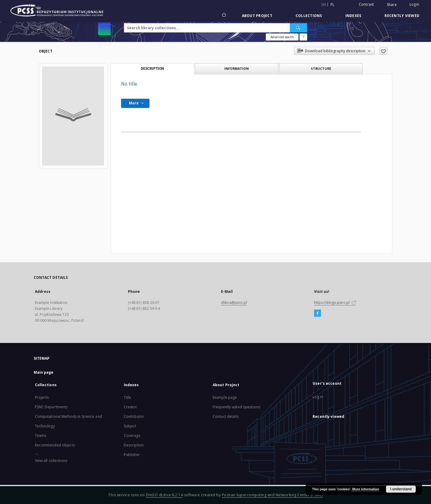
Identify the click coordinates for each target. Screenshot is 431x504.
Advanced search (282, 37)
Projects (42, 397)
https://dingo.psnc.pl (335, 303)
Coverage (132, 436)
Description (134, 445)
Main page (44, 372)
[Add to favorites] (383, 51)
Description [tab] (152, 69)
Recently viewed (402, 16)
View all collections (51, 461)
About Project (257, 16)
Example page (225, 397)
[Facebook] (318, 313)
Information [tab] (237, 68)
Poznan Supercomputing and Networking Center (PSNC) (272, 495)
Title (128, 397)
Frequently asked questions (236, 407)
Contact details (226, 416)
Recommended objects (55, 445)
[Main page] (224, 16)
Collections (309, 16)
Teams (41, 436)
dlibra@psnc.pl (234, 303)
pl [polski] (333, 5)
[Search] (299, 28)
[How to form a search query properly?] (303, 37)
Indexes (353, 16)
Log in (318, 397)
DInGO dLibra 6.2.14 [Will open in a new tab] (164, 495)
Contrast (366, 4)
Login (414, 4)
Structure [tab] (321, 68)
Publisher (132, 455)
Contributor (134, 416)
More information (366, 489)
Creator (130, 407)
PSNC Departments (51, 407)
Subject (130, 426)
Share (392, 5)
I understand (401, 489)
